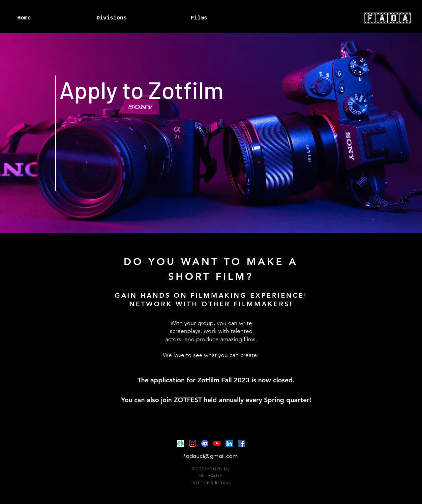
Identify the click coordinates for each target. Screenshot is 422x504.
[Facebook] (241, 443)
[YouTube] (217, 443)
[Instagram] (193, 443)
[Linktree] (180, 443)
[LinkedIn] (229, 443)
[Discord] (205, 443)
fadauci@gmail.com (211, 456)
